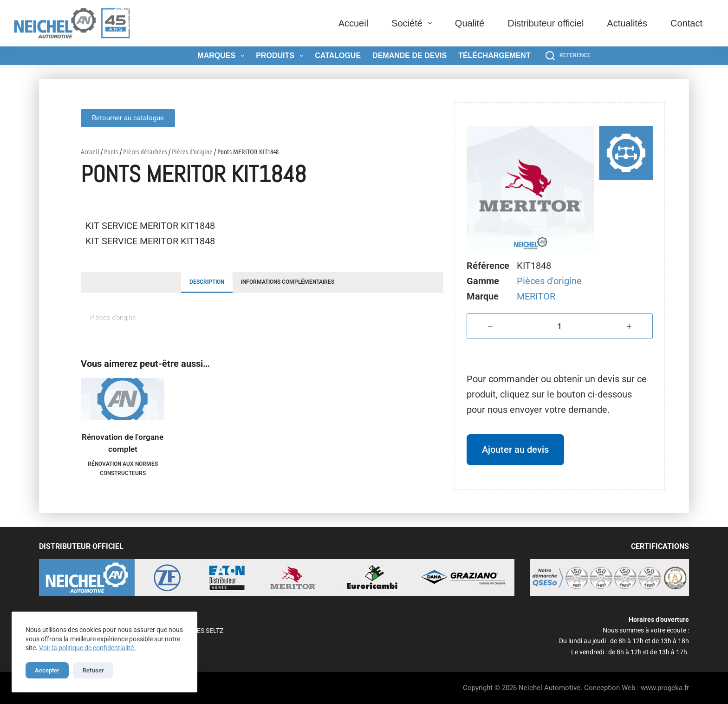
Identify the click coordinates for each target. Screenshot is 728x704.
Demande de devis (409, 55)
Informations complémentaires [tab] (288, 282)
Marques (223, 56)
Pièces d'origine (192, 151)
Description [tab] (207, 282)
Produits (281, 56)
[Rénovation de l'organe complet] (123, 399)
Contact (686, 23)
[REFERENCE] (568, 56)
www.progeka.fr (665, 688)
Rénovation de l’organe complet (123, 443)
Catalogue (338, 55)
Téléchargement (494, 55)
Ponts (111, 151)
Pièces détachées (145, 151)
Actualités (627, 23)
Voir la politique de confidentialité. (87, 648)
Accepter (47, 670)
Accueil (353, 23)
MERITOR (536, 296)
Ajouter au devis (515, 450)
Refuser (93, 670)
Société (413, 23)
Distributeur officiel (546, 23)
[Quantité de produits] (560, 326)
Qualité (470, 23)
